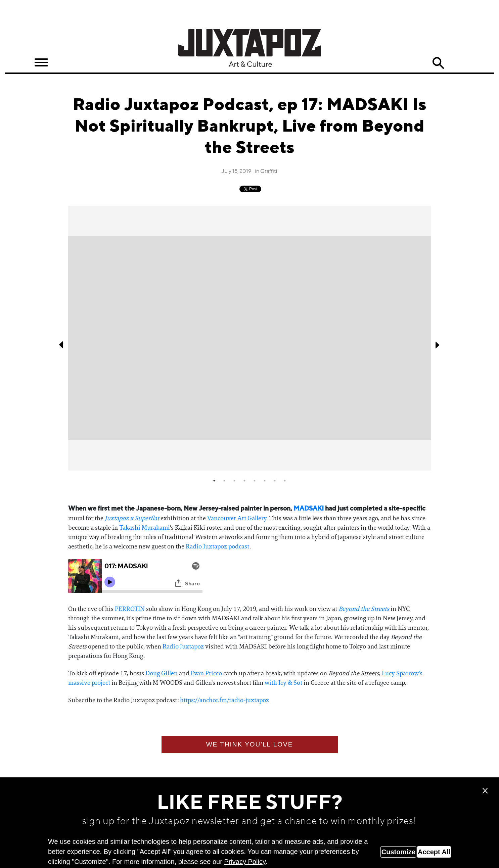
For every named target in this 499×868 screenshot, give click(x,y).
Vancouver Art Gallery (237, 518)
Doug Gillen (162, 673)
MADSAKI (309, 509)
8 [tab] (285, 481)
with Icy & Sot (283, 683)
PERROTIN (130, 609)
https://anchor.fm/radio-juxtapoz (224, 700)
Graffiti (269, 172)
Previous (61, 345)
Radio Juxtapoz (184, 646)
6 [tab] (265, 481)
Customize (398, 852)
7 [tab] (275, 481)
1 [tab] (214, 481)
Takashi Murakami (145, 528)
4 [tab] (244, 481)
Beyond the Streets (364, 609)
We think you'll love (250, 744)
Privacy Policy (245, 862)
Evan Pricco (206, 673)
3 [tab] (234, 481)
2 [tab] (224, 481)
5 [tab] (255, 481)
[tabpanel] (250, 338)
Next (438, 345)
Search (438, 63)
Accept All (434, 852)
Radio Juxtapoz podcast (218, 546)
